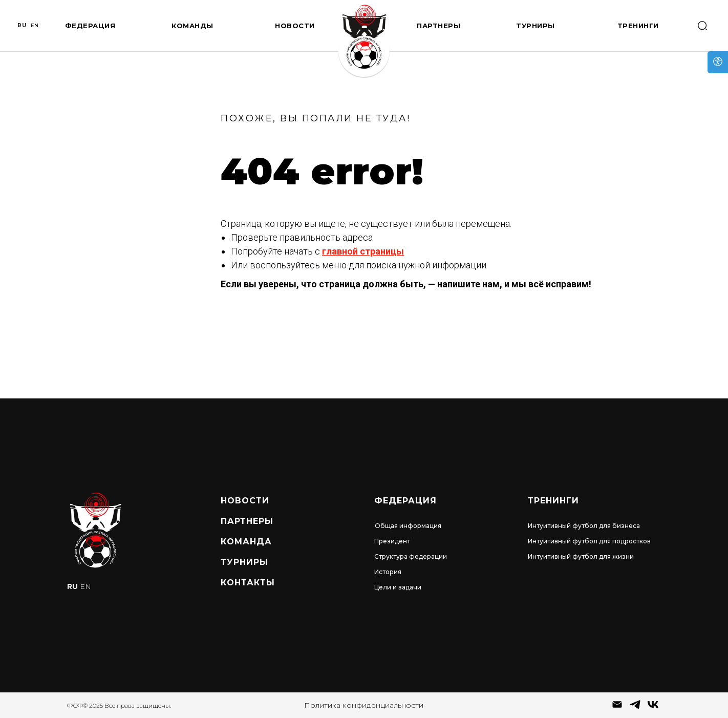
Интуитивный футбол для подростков (589, 541)
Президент (392, 541)
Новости (295, 26)
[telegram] (635, 708)
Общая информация (408, 526)
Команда (246, 542)
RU (22, 25)
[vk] (653, 708)
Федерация (90, 26)
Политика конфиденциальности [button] (364, 705)
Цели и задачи (398, 587)
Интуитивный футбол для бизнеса (584, 526)
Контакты (248, 583)
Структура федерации (411, 556)
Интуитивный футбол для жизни (581, 556)
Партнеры (438, 26)
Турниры (536, 26)
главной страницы (363, 251)
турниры (244, 562)
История (388, 572)
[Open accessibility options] (718, 62)
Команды (192, 26)
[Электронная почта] (617, 708)
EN (35, 25)
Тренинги (638, 26)
